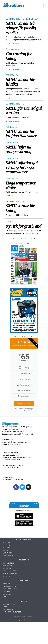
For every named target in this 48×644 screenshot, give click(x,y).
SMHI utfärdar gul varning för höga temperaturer (22, 167)
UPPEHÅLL (7, 568)
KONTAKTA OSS (9, 604)
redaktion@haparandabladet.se (13, 432)
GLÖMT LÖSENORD (10, 573)
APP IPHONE (8, 553)
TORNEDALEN (32, 19)
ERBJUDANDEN (9, 563)
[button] (44, 5)
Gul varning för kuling (19, 56)
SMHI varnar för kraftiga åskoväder (21, 134)
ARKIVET (7, 550)
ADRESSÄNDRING (10, 571)
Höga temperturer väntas (21, 185)
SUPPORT (7, 576)
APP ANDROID (8, 555)
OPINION (7, 545)
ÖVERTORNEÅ (12, 143)
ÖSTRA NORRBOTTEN (15, 19)
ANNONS (7, 591)
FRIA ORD (7, 584)
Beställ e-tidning (24, 403)
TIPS (5, 597)
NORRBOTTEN (12, 179)
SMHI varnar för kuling (20, 208)
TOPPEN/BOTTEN (10, 586)
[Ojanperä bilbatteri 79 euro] (24, 333)
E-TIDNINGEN (8, 548)
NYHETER (7, 543)
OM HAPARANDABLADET (12, 612)
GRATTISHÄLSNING (10, 589)
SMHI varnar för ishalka (20, 82)
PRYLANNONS (8, 594)
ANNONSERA (8, 609)
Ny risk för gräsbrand (23, 226)
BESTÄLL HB (8, 566)
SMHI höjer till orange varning (19, 149)
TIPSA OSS (7, 607)
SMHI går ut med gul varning (24, 110)
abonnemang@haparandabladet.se (14, 442)
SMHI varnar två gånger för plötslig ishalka (21, 28)
